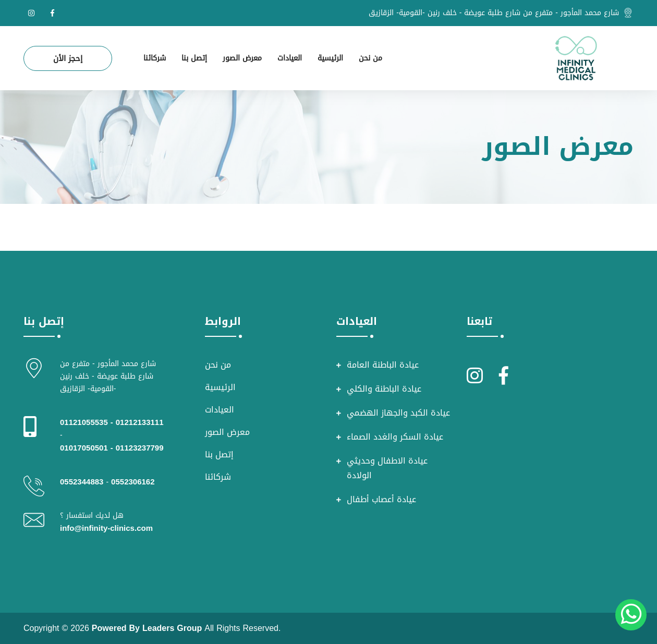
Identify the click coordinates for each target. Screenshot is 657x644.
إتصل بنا (194, 58)
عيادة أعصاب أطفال (381, 500)
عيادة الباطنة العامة (383, 365)
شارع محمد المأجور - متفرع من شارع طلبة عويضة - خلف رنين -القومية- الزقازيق (494, 13)
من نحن (370, 58)
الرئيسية (330, 58)
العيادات (290, 58)
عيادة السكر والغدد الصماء (395, 437)
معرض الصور (242, 58)
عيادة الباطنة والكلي (384, 389)
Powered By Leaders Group (147, 628)
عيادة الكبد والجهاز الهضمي (398, 413)
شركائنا (155, 58)
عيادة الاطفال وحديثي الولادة (387, 468)
